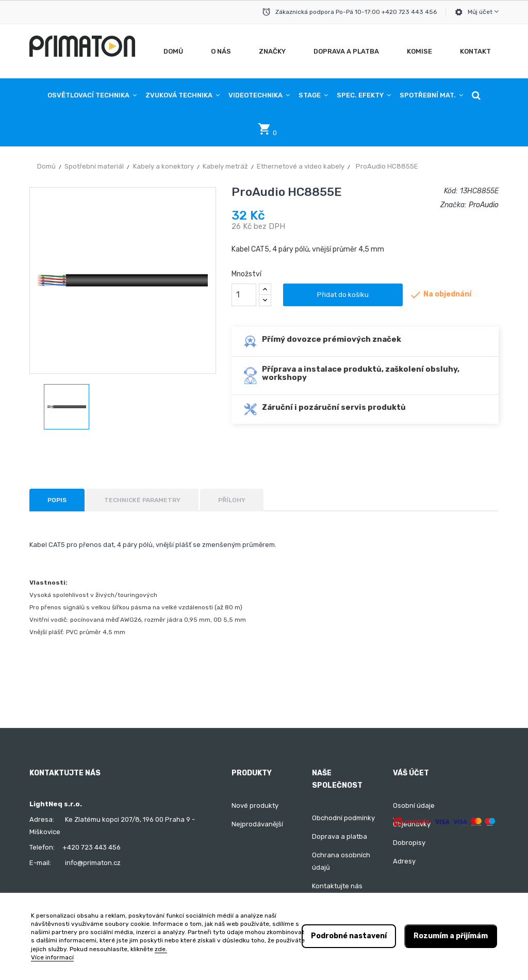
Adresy (404, 861)
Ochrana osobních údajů (341, 861)
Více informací (52, 957)
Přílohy (232, 500)
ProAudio (484, 205)
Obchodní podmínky (343, 818)
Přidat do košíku (343, 295)
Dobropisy (409, 843)
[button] (476, 95)
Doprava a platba (340, 836)
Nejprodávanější (257, 824)
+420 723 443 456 (92, 847)
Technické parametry (142, 500)
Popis (57, 500)
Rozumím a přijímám (451, 936)
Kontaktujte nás (337, 886)
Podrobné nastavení (349, 936)
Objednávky (412, 824)
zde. (161, 949)
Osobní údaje (414, 805)
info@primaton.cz (93, 863)
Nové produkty (255, 805)
